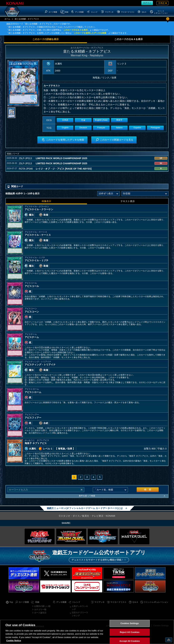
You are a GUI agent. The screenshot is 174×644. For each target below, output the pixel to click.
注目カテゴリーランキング (80, 614)
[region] (87, 632)
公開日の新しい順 (42, 606)
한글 (83, 120)
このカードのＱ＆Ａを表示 (76, 30)
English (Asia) (101, 120)
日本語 (65, 120)
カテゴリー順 (40, 609)
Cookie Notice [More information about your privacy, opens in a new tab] (14, 641)
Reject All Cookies (130, 632)
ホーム (7, 19)
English (65, 128)
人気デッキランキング (80, 608)
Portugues (155, 128)
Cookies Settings (130, 623)
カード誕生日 (40, 613)
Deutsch (83, 128)
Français (101, 128)
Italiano (119, 128)
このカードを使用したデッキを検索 (90, 33)
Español (137, 128)
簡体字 (119, 120)
